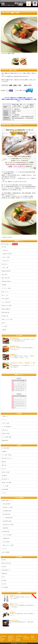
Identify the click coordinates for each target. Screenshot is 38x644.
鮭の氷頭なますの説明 (8, 525)
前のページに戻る (8, 237)
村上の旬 (4, 584)
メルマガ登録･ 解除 (6, 437)
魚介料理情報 (5, 489)
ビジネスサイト (26, 639)
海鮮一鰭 (4, 465)
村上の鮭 (4, 247)
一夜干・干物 (5, 268)
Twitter (2, 640)
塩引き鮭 (33, 636)
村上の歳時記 (5, 587)
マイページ (4, 420)
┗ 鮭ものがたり (6, 261)
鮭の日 (3, 577)
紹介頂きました (5, 479)
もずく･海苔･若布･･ (7, 302)
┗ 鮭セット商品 (6, 257)
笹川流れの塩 (5, 316)
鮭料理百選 (5, 528)
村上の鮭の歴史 (5, 448)
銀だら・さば (5, 295)
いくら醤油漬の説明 (7, 518)
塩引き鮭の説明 (6, 504)
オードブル (4, 549)
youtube (32, 637)
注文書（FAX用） (6, 434)
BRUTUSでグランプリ (7, 458)
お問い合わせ (5, 430)
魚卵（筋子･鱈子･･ (6, 278)
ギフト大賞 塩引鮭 (7, 455)
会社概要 (4, 451)
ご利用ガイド (5, 416)
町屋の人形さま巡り (7, 563)
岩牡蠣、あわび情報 (7, 483)
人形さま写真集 (26, 637)
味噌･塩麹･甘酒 (5, 312)
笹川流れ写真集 (11, 639)
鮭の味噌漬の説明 (7, 511)
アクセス (4, 493)
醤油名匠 (4, 462)
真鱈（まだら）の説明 (8, 545)
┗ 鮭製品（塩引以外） (7, 254)
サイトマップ (33, 639)
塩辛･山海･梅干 (5, 299)
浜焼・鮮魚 (4, 275)
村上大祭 (4, 567)
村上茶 (3, 323)
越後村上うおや (17, 643)
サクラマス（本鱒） (7, 288)
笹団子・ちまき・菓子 (7, 319)
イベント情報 (5, 486)
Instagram (18, 640)
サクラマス (11, 188)
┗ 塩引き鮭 (5, 250)
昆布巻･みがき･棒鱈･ (7, 306)
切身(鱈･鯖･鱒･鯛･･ (6, 271)
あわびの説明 (5, 542)
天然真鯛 (4, 285)
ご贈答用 (4, 330)
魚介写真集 (18, 639)
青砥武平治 (4, 574)
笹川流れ (4, 560)
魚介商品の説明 (5, 531)
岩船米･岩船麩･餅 (6, 309)
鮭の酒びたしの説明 (7, 507)
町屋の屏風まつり (6, 570)
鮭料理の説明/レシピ (7, 500)
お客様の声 (4, 476)
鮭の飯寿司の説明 (7, 521)
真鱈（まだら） (5, 292)
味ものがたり (5, 264)
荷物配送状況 (5, 440)
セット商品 (4, 326)
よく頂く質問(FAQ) (6, 427)
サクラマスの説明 (7, 535)
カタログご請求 (5, 423)
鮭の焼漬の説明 (6, 514)
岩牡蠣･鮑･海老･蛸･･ (7, 281)
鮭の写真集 (3, 639)
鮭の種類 (4, 580)
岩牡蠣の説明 (5, 538)
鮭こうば (4, 469)
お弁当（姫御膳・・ (7, 552)
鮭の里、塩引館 (5, 472)
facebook (10, 640)
